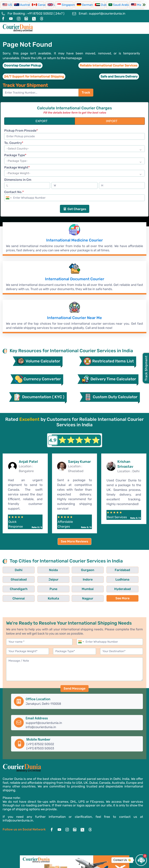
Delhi (14, 578)
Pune (113, 588)
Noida (38, 578)
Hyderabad (38, 597)
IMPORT (112, 121)
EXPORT (41, 121)
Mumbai (14, 597)
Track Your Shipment (25, 85)
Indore (38, 588)
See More (14, 606)
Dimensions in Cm (18, 180)
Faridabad (88, 578)
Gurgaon (63, 578)
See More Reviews (74, 549)
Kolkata (88, 597)
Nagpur (113, 597)
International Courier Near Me (74, 321)
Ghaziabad (113, 578)
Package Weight (17, 168)
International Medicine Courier (75, 241)
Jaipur (14, 588)
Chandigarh (88, 588)
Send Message (74, 696)
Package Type (15, 155)
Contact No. (14, 192)
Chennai (63, 597)
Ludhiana (63, 588)
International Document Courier (74, 281)
